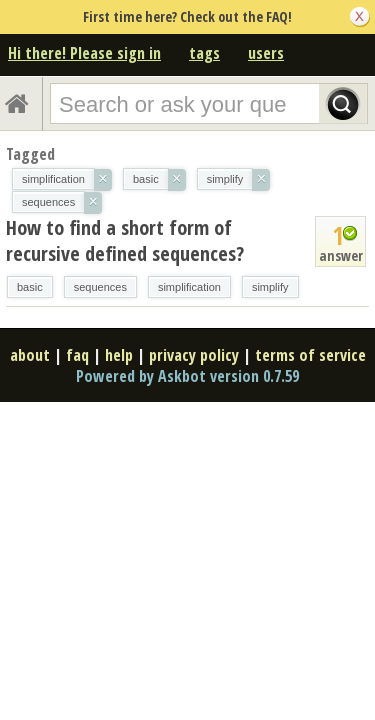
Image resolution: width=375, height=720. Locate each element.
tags (204, 53)
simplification (189, 287)
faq (77, 355)
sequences (100, 287)
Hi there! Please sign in (84, 53)
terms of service (310, 355)
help (119, 355)
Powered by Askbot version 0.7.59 (187, 376)
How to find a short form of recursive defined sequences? (125, 240)
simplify (270, 287)
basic (30, 287)
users (266, 53)
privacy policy (194, 355)
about (30, 355)
